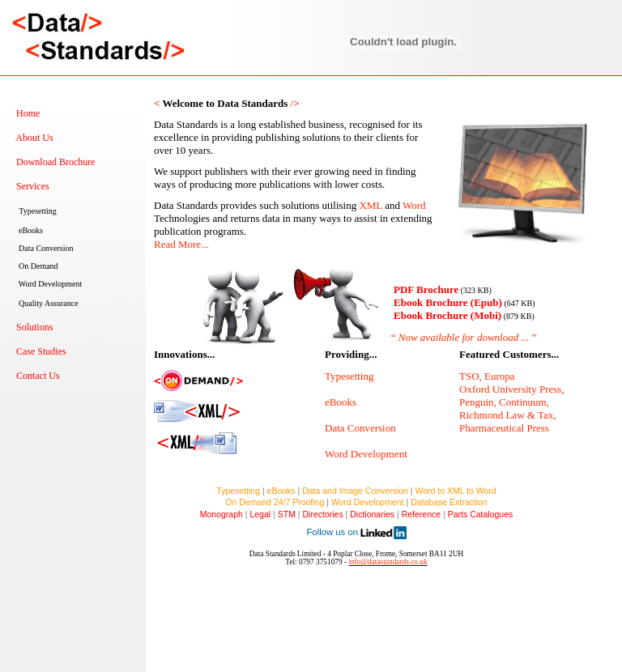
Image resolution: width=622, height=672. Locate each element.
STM (287, 514)
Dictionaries (372, 514)
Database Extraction (449, 502)
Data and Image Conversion (355, 491)
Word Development (368, 502)
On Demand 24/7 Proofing (275, 502)
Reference (421, 514)
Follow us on (356, 532)
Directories (322, 514)
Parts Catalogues (481, 514)
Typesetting (238, 491)
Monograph (225, 514)
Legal (260, 514)
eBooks (281, 491)
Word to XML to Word (456, 491)
